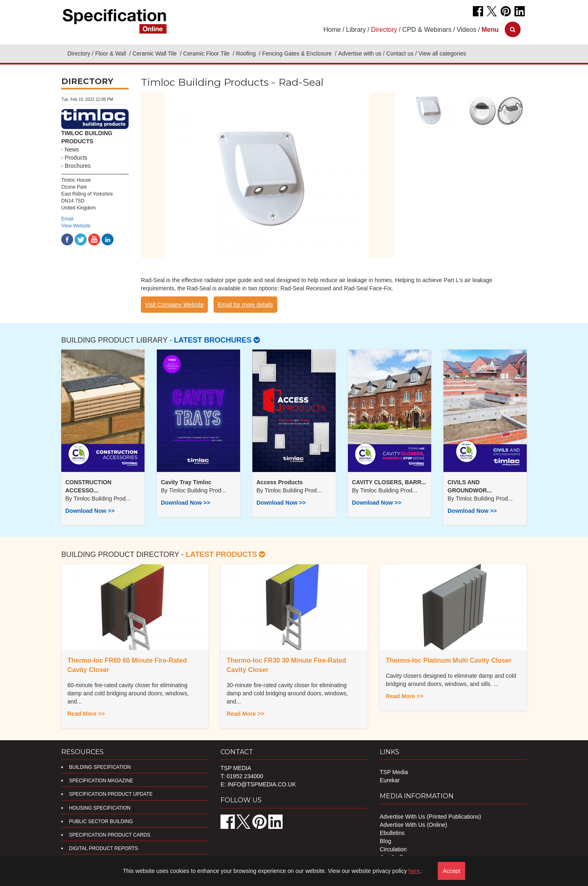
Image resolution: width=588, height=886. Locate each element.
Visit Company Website (174, 305)
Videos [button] (467, 30)
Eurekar (390, 780)
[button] (490, 30)
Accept (451, 871)
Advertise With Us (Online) (413, 825)
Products (76, 158)
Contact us (400, 53)
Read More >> (86, 714)
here (414, 871)
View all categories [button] (442, 53)
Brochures (78, 166)
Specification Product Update (111, 794)
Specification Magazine (101, 781)
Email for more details (245, 305)
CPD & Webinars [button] (427, 30)
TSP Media (394, 772)
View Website (76, 226)
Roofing (247, 53)
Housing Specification (100, 808)
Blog (385, 841)
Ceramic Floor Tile (207, 53)
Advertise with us (360, 53)
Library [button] (356, 30)
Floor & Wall (111, 53)
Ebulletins (392, 833)
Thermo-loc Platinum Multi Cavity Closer (449, 660)
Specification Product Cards (110, 835)
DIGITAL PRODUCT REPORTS (104, 848)
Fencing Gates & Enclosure (298, 53)
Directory (79, 53)
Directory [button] (384, 30)
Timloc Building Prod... (102, 499)
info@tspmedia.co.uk (262, 784)
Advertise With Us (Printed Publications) (430, 817)
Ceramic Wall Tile (155, 53)
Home (332, 30)
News (72, 149)
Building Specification (100, 767)
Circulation (393, 849)
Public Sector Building (101, 821)
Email (67, 219)
